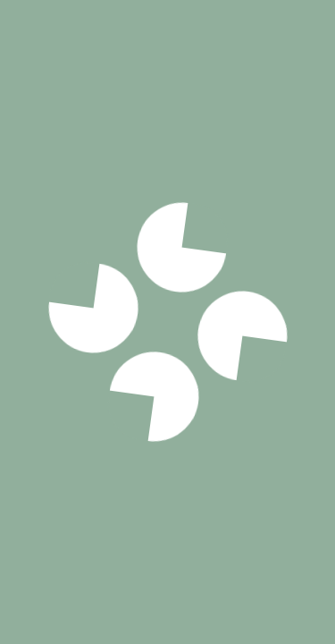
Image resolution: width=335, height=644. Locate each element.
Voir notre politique (167, 443)
